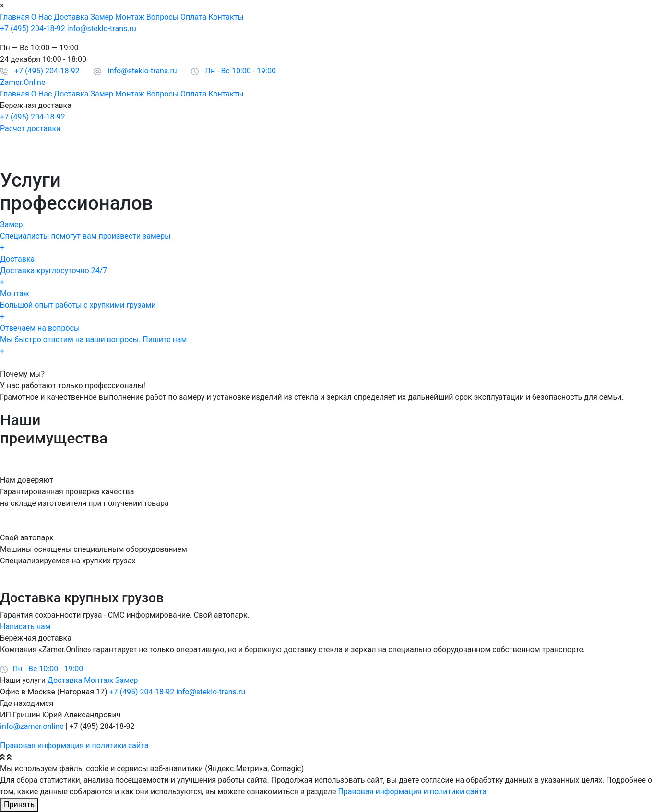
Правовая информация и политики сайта (74, 746)
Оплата (193, 17)
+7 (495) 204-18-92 (33, 29)
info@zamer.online (32, 726)
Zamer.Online (23, 82)
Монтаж (130, 17)
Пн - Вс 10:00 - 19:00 (241, 71)
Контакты (226, 17)
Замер (102, 17)
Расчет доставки (30, 128)
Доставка (71, 17)
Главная (15, 17)
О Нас (42, 17)
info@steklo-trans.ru (102, 29)
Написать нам (25, 627)
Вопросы (162, 17)
